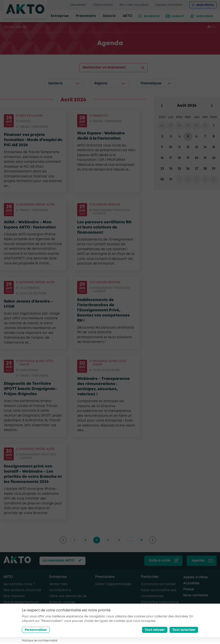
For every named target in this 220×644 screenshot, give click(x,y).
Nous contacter (196, 595)
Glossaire (45, 639)
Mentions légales (70, 634)
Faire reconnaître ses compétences (159, 593)
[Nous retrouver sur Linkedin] (204, 635)
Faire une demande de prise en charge (68, 599)
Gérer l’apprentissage (113, 584)
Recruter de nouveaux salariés (67, 617)
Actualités (191, 583)
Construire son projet (158, 584)
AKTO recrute (14, 614)
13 (141, 540)
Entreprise (58, 577)
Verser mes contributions (60, 587)
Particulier (150, 577)
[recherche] (150, 16)
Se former (149, 608)
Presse (189, 589)
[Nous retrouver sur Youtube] (214, 635)
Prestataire (105, 577)
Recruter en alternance (69, 608)
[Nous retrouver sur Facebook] (194, 635)
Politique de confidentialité (106, 634)
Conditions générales (18, 639)
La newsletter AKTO (58, 561)
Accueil (9, 27)
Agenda (198, 561)
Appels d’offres (196, 577)
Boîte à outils (160, 561)
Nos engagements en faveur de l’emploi (21, 605)
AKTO (8, 577)
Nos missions (14, 596)
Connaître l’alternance (160, 602)
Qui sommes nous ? (19, 584)
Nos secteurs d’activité (22, 590)
